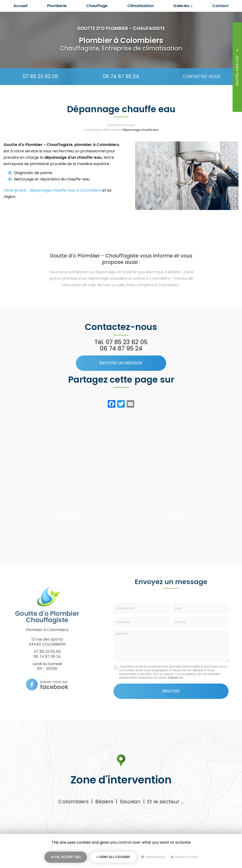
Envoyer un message (121, 363)
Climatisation (140, 6)
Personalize (153, 858)
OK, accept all (66, 858)
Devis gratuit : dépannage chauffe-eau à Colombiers (52, 190)
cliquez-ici (175, 678)
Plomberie (57, 6)
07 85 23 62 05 (40, 76)
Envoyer (171, 691)
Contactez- (202, 77)
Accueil (20, 6)
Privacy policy (185, 858)
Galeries (183, 6)
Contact (220, 6)
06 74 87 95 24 (121, 76)
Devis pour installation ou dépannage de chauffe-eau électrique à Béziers (115, 272)
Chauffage (97, 6)
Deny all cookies (113, 858)
